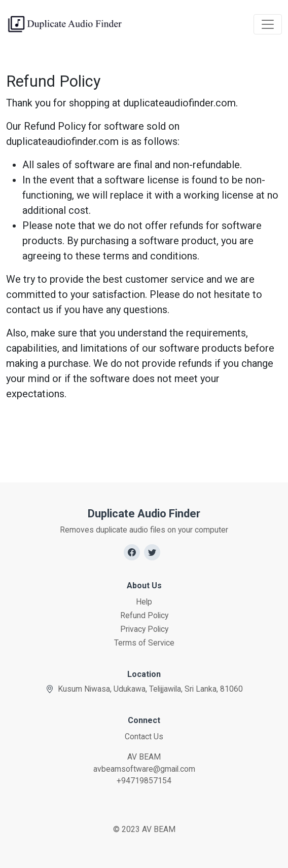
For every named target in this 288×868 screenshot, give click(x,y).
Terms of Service (144, 643)
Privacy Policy (144, 629)
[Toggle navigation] (268, 24)
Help (144, 602)
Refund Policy (144, 615)
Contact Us (144, 737)
